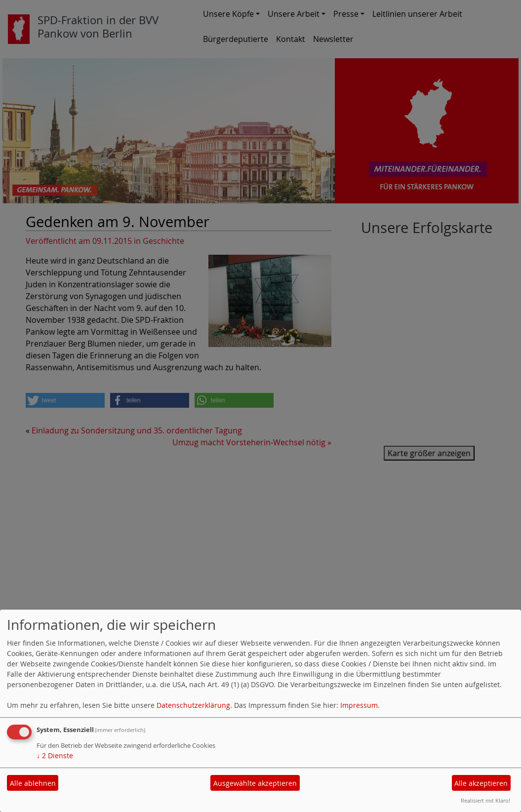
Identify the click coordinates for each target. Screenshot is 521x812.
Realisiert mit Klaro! (485, 800)
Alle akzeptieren (481, 783)
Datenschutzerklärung (193, 705)
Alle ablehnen (33, 783)
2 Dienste (55, 755)
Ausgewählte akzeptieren (255, 783)
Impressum (359, 705)
